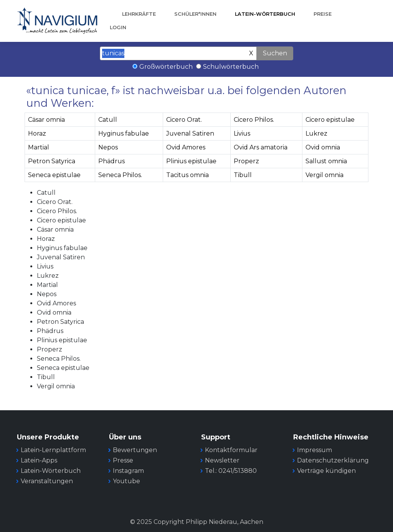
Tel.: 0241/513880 (231, 471)
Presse (123, 460)
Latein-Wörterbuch (265, 14)
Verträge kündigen (326, 471)
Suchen (275, 53)
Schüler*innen (195, 14)
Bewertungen (135, 450)
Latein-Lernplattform (53, 450)
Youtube (126, 481)
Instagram (128, 471)
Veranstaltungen (47, 481)
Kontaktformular (231, 450)
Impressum (315, 450)
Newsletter (222, 460)
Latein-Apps (39, 460)
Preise (323, 14)
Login (118, 27)
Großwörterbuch (166, 67)
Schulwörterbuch (231, 67)
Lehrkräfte (139, 14)
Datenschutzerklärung (333, 460)
